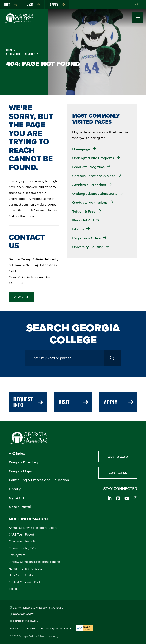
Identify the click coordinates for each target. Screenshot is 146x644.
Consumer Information (23, 541)
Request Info (28, 402)
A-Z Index (17, 453)
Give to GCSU (118, 457)
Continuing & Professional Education (39, 480)
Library (15, 489)
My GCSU (16, 498)
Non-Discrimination (22, 575)
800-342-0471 (22, 614)
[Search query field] (65, 358)
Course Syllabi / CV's (22, 548)
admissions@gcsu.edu (24, 621)
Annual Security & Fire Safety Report (33, 528)
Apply (58, 5)
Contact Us (118, 473)
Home (10, 50)
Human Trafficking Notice (25, 569)
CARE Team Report (21, 534)
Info (11, 5)
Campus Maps (20, 471)
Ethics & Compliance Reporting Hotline (34, 562)
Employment (17, 555)
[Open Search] (137, 5)
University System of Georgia (56, 628)
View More (21, 297)
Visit (34, 5)
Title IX (13, 589)
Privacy (14, 628)
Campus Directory (24, 462)
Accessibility (29, 628)
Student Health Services (21, 54)
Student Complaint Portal (26, 582)
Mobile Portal (20, 507)
